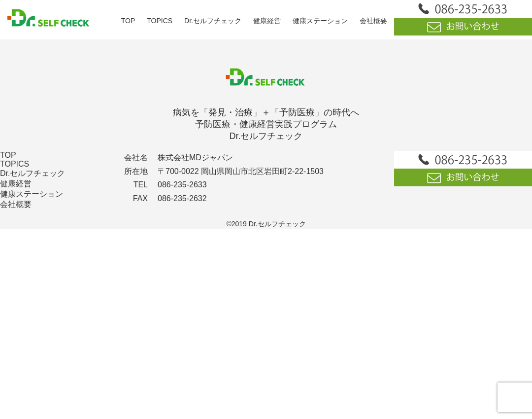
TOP (128, 21)
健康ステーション (320, 21)
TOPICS (160, 21)
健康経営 (267, 21)
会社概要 (373, 21)
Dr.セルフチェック (213, 21)
